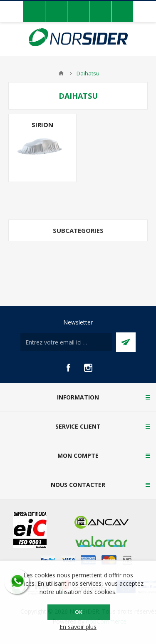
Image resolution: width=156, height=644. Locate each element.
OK (79, 612)
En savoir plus (78, 627)
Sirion (42, 125)
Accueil (61, 73)
